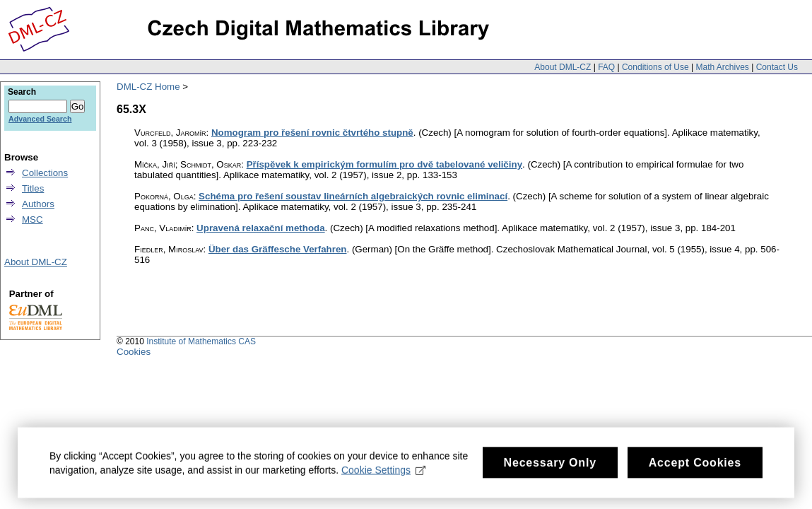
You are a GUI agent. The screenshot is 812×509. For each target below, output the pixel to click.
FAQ (606, 67)
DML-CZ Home (148, 87)
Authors (38, 204)
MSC (33, 220)
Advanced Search (40, 119)
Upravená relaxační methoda (261, 228)
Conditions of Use (655, 67)
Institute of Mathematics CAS (201, 341)
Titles (33, 188)
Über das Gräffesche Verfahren (278, 249)
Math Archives (722, 67)
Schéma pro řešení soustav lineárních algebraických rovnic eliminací (353, 196)
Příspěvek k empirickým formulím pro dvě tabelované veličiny (384, 164)
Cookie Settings (383, 474)
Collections (45, 173)
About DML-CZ (563, 67)
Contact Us (777, 67)
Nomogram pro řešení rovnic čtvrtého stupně (312, 133)
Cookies (134, 352)
